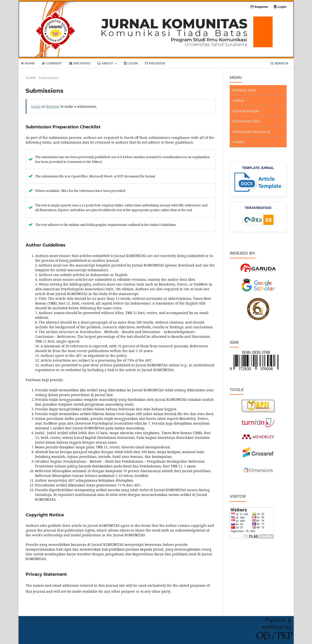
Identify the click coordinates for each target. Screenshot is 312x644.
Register (155, 63)
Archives (80, 63)
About (106, 63)
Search (279, 63)
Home (28, 63)
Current (52, 63)
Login (131, 63)
